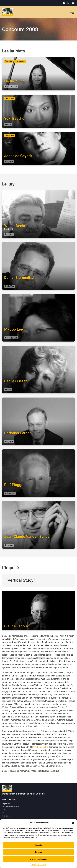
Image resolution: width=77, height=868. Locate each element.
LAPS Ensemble (41, 747)
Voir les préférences (39, 859)
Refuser (39, 852)
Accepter (38, 845)
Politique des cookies (38, 865)
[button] (73, 823)
